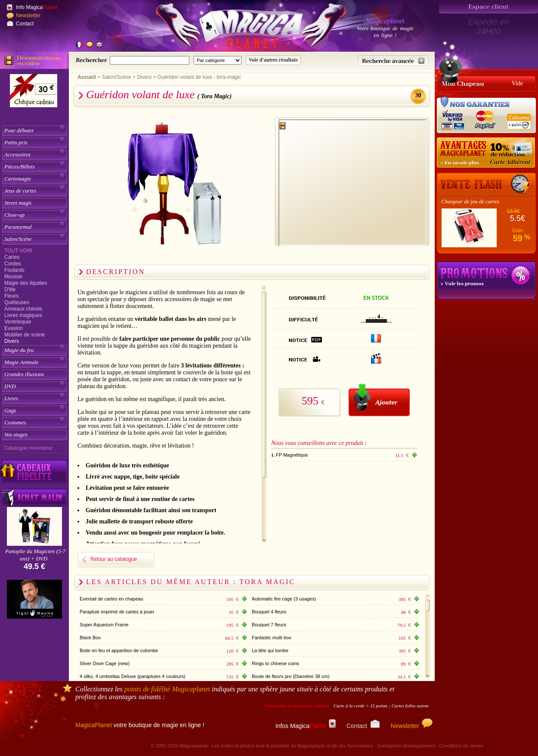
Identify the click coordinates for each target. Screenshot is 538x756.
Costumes (15, 422)
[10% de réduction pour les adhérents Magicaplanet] (486, 153)
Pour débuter (19, 130)
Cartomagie (18, 179)
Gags (10, 410)
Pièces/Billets (20, 166)
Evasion (14, 328)
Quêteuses (17, 302)
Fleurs (11, 296)
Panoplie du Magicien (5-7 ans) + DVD (35, 555)
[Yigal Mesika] (34, 599)
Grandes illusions (24, 374)
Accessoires (17, 154)
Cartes (12, 257)
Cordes (13, 264)
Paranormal (18, 227)
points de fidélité (167, 689)
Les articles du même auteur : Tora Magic (191, 582)
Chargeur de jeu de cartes (470, 201)
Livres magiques (23, 315)
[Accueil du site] (241, 28)
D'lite (10, 289)
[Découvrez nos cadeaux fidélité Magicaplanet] (34, 472)
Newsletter (28, 16)
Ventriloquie (18, 322)
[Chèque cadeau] (34, 93)
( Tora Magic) (215, 96)
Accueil (87, 77)
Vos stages (16, 434)
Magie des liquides (26, 283)
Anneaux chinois (23, 309)
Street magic (18, 203)
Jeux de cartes (20, 191)
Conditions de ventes (461, 746)
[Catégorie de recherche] (218, 60)
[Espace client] (489, 7)
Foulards (14, 270)
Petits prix (16, 142)
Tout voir (18, 251)
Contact (25, 24)
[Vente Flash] (486, 184)
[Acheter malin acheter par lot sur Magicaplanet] (34, 497)
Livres (11, 398)
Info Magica (37, 7)
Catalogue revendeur (28, 448)
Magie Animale (22, 362)
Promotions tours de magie (486, 276)
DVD (10, 386)
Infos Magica (306, 726)
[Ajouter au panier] (379, 400)
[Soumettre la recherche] (273, 60)
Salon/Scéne (18, 239)
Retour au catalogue (114, 559)
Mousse (13, 277)
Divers (12, 341)
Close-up (14, 215)
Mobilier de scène (25, 335)
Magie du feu (19, 350)
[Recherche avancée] (393, 61)
